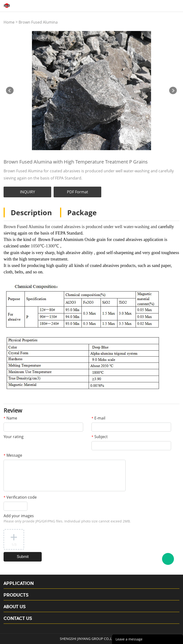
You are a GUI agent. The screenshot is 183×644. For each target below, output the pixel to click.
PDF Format (78, 192)
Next (173, 91)
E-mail (98, 418)
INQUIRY (28, 192)
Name (10, 418)
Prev (10, 91)
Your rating (14, 437)
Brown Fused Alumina (38, 22)
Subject (100, 437)
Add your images (67, 518)
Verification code (20, 497)
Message (13, 455)
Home (9, 22)
